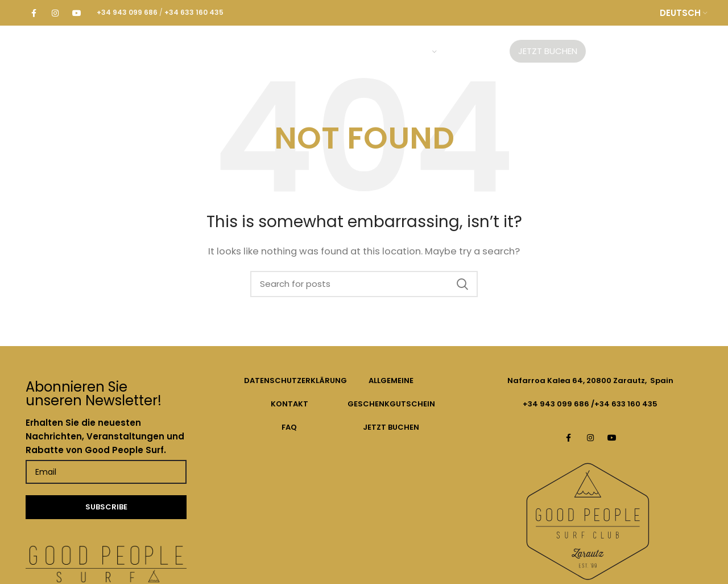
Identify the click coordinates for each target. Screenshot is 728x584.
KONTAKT (289, 404)
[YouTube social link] (77, 13)
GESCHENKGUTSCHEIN (391, 404)
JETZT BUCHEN (391, 427)
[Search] (364, 284)
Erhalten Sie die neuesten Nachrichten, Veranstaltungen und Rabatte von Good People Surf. (105, 436)
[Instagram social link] (55, 13)
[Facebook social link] (34, 13)
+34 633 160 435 (626, 404)
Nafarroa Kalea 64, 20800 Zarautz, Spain (590, 381)
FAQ (289, 427)
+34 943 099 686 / (559, 404)
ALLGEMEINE (391, 381)
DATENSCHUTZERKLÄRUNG (295, 381)
